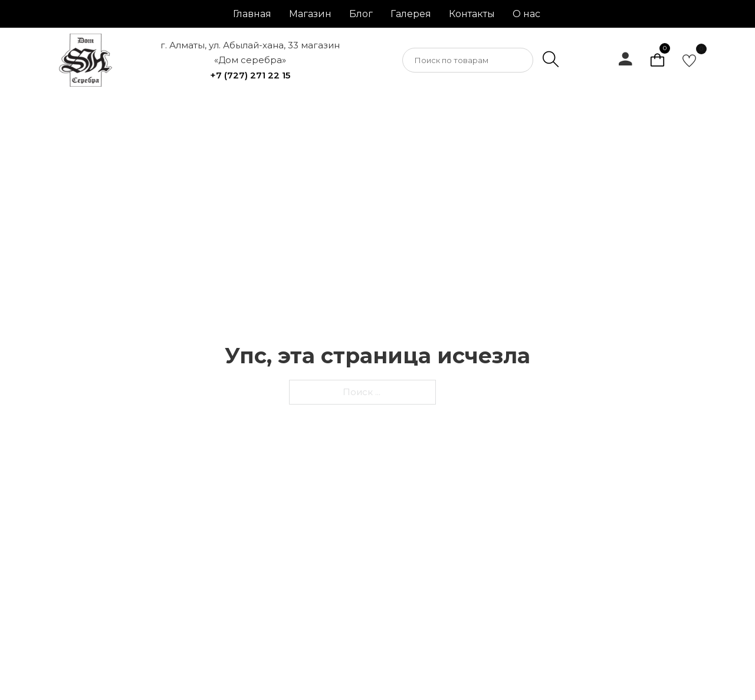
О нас (526, 14)
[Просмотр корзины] (657, 60)
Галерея (411, 14)
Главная (252, 14)
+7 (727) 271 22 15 (250, 75)
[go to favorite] (689, 60)
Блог (361, 14)
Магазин (310, 14)
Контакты (472, 14)
